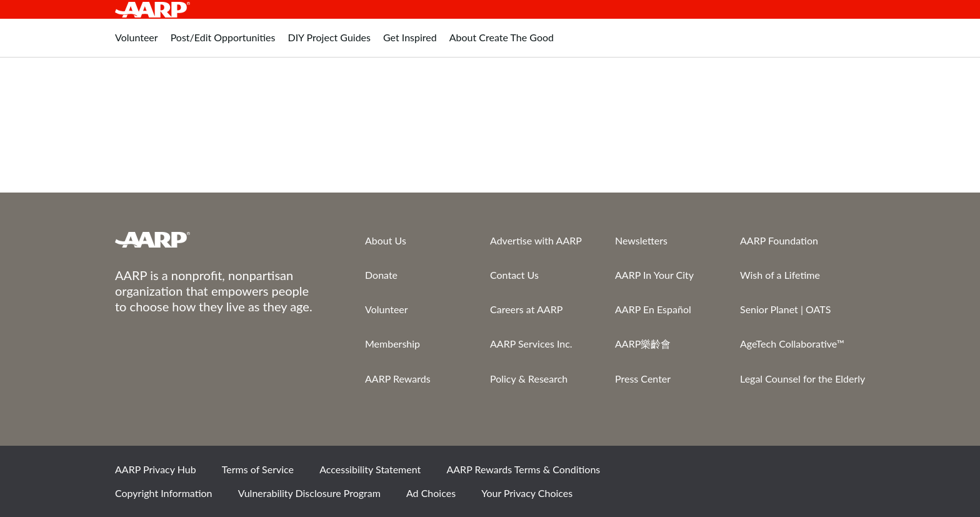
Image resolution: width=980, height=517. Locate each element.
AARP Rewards (398, 379)
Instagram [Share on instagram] (807, 474)
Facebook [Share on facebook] (722, 474)
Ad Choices (431, 493)
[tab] (137, 44)
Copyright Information (164, 493)
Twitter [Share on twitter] (764, 474)
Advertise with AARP (536, 240)
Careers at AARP (526, 309)
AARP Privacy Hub (156, 469)
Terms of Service (258, 469)
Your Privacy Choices (527, 493)
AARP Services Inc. (531, 344)
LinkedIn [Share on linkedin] (849, 474)
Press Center (643, 379)
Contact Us (514, 275)
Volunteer (387, 309)
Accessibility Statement (370, 469)
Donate (381, 275)
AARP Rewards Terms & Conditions (523, 469)
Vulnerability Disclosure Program (309, 493)
